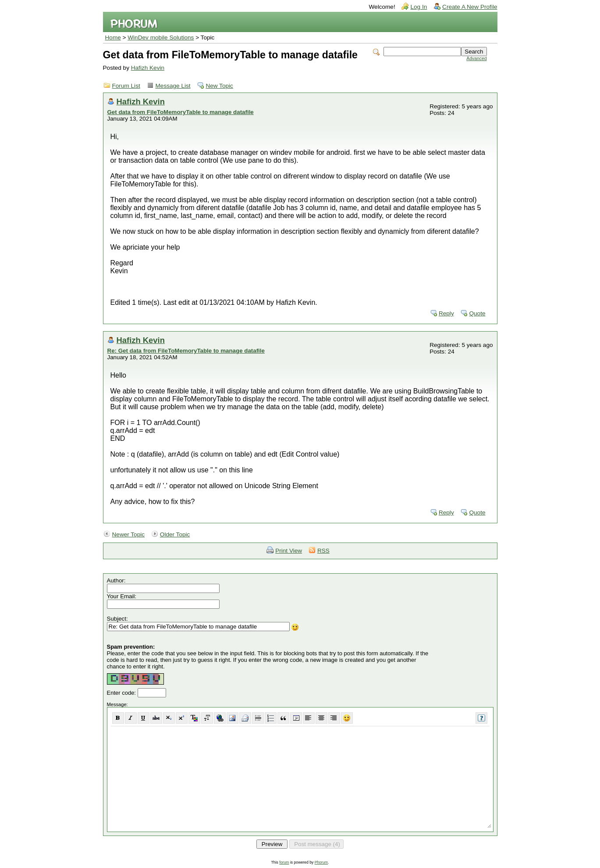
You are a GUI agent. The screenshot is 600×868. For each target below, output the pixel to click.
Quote (477, 313)
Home (113, 38)
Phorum (321, 862)
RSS (323, 551)
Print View (289, 551)
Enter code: (122, 693)
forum (284, 862)
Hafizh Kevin (148, 68)
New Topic (219, 86)
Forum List (126, 86)
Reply (446, 313)
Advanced (476, 59)
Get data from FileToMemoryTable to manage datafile (181, 112)
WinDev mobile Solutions (161, 38)
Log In (419, 7)
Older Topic (175, 534)
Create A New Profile (470, 7)
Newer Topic (129, 534)
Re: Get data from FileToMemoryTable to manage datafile (186, 351)
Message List (173, 86)
